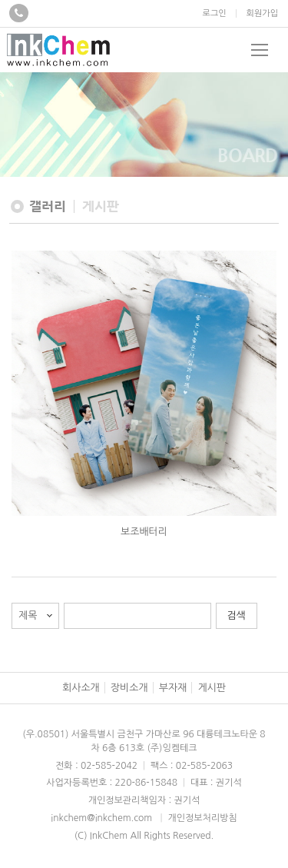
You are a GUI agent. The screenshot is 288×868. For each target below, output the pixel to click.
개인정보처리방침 (202, 818)
